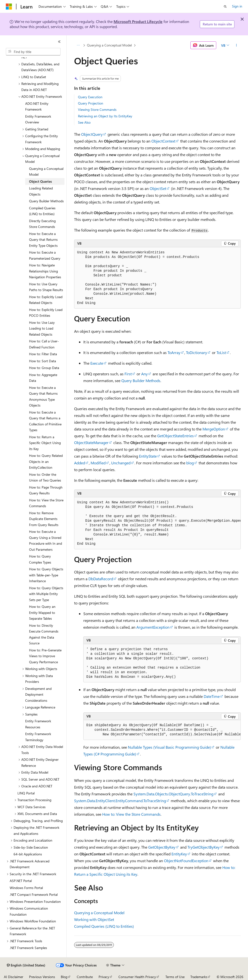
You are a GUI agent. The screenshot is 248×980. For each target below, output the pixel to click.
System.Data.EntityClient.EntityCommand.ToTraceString (120, 801)
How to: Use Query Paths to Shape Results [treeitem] (46, 287)
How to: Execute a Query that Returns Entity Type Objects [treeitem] (43, 240)
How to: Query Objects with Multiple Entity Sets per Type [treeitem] (46, 594)
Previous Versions (42, 977)
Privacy (104, 977)
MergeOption (214, 429)
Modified (98, 463)
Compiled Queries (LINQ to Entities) (104, 926)
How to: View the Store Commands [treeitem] (46, 503)
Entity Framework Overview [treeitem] (38, 119)
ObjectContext (163, 141)
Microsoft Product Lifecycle (138, 21)
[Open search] (225, 7)
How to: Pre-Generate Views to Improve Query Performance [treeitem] (45, 656)
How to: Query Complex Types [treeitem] (40, 559)
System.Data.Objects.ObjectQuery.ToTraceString (173, 794)
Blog (64, 977)
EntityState (148, 456)
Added (80, 463)
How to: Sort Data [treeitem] (43, 361)
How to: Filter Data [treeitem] (43, 354)
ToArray (174, 352)
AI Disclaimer (14, 977)
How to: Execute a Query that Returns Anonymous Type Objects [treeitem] (43, 396)
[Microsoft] (9, 7)
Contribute (85, 977)
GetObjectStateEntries (175, 436)
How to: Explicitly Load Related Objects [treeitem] (46, 300)
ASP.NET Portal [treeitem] (21, 881)
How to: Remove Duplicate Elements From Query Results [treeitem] (44, 519)
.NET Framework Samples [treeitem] (28, 948)
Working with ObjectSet (94, 919)
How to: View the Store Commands (131, 814)
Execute (97, 363)
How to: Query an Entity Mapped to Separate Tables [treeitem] (42, 612)
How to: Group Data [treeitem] (44, 368)
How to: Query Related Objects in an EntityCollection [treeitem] (46, 461)
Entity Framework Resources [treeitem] (38, 724)
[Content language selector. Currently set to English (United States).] (26, 965)
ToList (221, 352)
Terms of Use (175, 977)
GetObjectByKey (162, 847)
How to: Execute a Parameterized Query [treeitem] (45, 255)
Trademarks (199, 977)
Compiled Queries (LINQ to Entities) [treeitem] (42, 211)
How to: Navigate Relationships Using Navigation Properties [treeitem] (45, 271)
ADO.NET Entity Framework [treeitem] (37, 106)
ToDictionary (197, 352)
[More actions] (236, 45)
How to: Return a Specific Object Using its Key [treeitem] (45, 443)
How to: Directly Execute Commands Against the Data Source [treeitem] (44, 634)
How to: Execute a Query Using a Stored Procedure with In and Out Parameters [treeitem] (46, 540)
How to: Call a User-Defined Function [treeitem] (44, 344)
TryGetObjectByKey (204, 847)
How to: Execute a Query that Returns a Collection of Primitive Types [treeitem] (45, 421)
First (128, 374)
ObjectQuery (92, 134)
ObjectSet (158, 188)
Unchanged (121, 463)
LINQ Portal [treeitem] (26, 793)
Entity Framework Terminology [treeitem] (38, 737)
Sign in (237, 6)
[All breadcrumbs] (78, 45)
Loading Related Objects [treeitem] (41, 191)
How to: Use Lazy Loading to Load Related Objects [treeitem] (42, 328)
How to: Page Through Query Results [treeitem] (46, 490)
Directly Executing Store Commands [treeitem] (42, 224)
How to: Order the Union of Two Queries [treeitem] (45, 477)
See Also (84, 122)
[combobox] (33, 52)
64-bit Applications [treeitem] (28, 854)
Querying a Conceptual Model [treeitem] (46, 172)
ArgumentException (153, 627)
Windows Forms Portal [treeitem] (26, 888)
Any (144, 374)
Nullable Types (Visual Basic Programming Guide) (169, 747)
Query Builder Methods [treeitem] (46, 201)
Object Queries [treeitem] (40, 181)
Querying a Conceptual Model (109, 45)
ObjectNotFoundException (186, 861)
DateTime (212, 696)
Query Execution (90, 97)
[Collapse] (59, 42)
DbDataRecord (101, 579)
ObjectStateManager (91, 442)
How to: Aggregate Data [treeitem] (43, 378)
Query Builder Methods (141, 381)
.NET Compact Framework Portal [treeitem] (34, 894)
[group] (157, 523)
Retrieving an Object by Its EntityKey (105, 116)
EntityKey (179, 854)
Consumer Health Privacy (137, 977)
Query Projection (91, 103)
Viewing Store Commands (97, 109)
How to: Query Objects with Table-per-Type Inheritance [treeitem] (46, 575)
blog (190, 463)
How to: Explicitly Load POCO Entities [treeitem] (46, 313)
